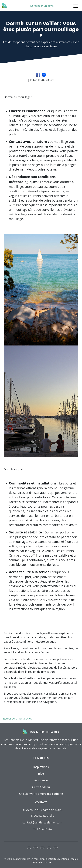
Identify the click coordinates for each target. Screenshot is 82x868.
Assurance (41, 780)
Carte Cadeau (41, 787)
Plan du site (45, 862)
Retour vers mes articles (17, 719)
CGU (34, 862)
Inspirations (41, 767)
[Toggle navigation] (76, 6)
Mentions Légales (68, 859)
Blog (41, 774)
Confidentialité (48, 859)
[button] (29, 848)
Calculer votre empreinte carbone (41, 794)
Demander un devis (42, 6)
